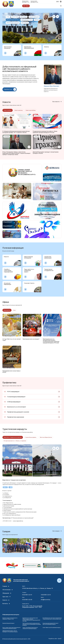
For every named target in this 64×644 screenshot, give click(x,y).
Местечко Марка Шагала (46, 437)
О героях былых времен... (31, 437)
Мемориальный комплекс (13, 20)
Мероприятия (7, 310)
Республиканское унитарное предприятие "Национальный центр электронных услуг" (52, 618)
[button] (54, 17)
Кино (14, 310)
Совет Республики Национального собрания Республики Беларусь (30, 628)
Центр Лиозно (25, 23)
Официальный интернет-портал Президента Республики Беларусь (10, 631)
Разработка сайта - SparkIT (55, 639)
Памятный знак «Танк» (27, 20)
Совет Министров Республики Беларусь (52, 628)
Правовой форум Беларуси (8, 623)
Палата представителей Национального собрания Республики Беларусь (11, 628)
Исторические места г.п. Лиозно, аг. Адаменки (15, 441)
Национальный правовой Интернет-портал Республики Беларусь (51, 624)
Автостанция (24, 17)
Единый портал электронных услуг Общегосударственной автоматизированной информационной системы (31, 620)
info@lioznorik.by (46, 600)
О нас (8, 17)
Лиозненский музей (34, 17)
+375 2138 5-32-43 (7, 521)
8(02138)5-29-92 (34, 2)
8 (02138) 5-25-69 (27, 600)
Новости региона (19, 110)
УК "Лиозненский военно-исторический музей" (22, 518)
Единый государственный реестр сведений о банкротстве (10, 618)
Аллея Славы (15, 17)
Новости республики (31, 110)
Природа (37, 20)
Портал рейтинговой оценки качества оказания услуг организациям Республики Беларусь (32, 624)
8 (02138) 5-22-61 (27, 595)
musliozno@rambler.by (18, 521)
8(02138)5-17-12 (26, 2)
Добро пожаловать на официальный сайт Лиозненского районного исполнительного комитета (19, 69)
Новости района (8, 110)
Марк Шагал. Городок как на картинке (13, 437)
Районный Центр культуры (13, 23)
